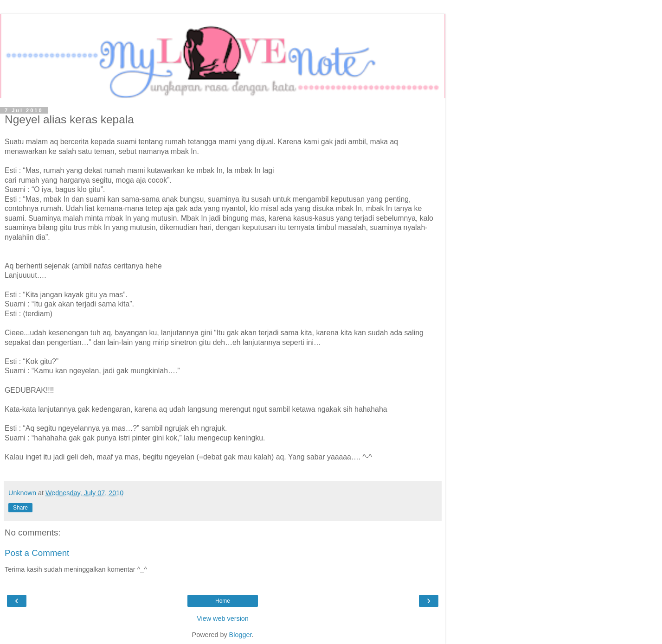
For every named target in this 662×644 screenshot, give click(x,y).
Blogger (241, 635)
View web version (223, 618)
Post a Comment (37, 553)
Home (223, 601)
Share (20, 508)
